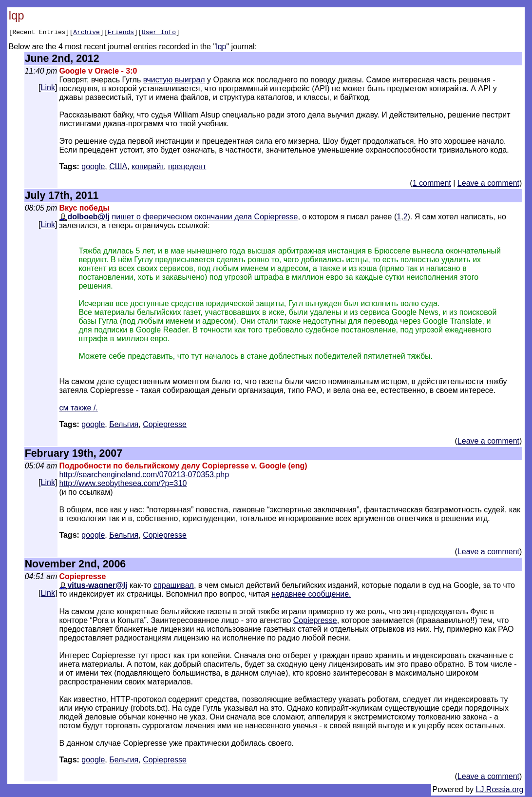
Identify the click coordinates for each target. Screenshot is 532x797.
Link (48, 89)
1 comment (432, 185)
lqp (221, 48)
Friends (121, 33)
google (93, 168)
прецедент (187, 168)
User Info (159, 33)
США (118, 168)
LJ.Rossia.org (500, 791)
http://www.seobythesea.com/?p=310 (123, 485)
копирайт (148, 168)
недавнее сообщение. (311, 595)
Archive (86, 33)
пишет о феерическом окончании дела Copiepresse (205, 218)
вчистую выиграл (174, 81)
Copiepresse (315, 622)
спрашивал (174, 587)
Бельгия (124, 426)
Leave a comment (488, 185)
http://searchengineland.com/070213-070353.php (144, 476)
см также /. (78, 409)
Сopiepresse (165, 426)
